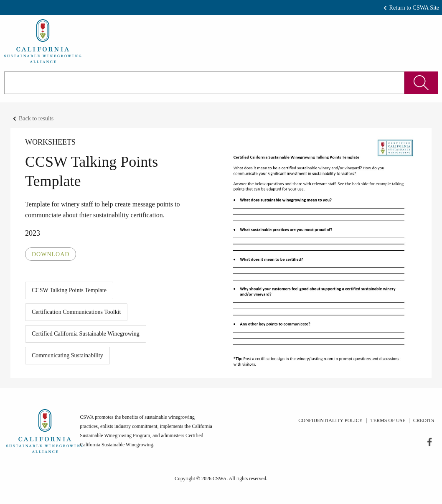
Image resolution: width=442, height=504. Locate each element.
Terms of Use (388, 420)
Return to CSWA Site (414, 8)
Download (51, 254)
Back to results (36, 118)
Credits (424, 420)
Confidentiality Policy (330, 420)
